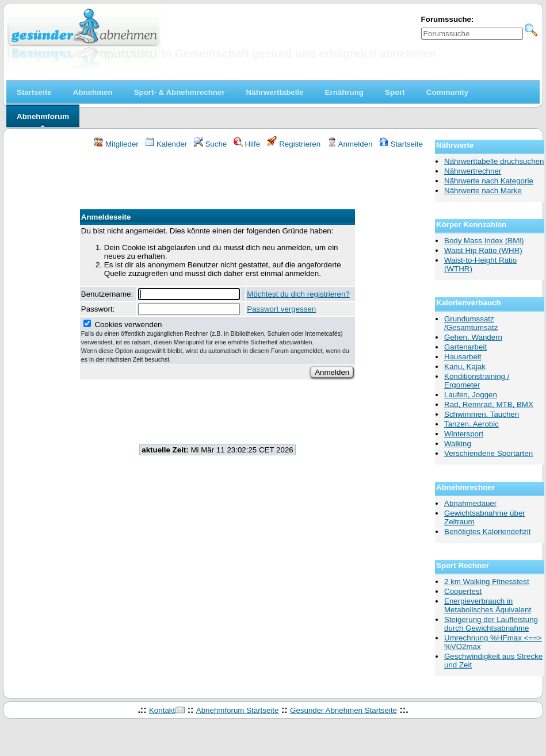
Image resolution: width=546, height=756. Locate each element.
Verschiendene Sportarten (488, 453)
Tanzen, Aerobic (471, 424)
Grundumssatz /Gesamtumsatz (471, 323)
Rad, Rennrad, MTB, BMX (489, 404)
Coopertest (463, 591)
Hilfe (247, 144)
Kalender (166, 144)
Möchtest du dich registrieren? (298, 294)
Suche (211, 144)
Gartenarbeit (465, 347)
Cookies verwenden (215, 341)
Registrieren (294, 144)
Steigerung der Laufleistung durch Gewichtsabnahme (491, 624)
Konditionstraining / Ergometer (477, 381)
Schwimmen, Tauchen (482, 414)
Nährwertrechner (473, 171)
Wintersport (464, 434)
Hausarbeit (463, 357)
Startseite (401, 144)
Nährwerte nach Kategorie (489, 181)
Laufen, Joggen (471, 395)
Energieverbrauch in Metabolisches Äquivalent (488, 605)
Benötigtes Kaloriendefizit (487, 531)
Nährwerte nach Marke (483, 191)
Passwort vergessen (281, 309)
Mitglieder (116, 144)
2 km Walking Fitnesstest (487, 582)
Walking (458, 444)
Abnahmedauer (470, 503)
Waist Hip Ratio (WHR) (483, 250)
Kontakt (162, 710)
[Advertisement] (217, 181)
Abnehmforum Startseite (238, 710)
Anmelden (350, 144)
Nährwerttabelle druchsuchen (494, 161)
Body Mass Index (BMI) (484, 241)
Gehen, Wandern (473, 337)
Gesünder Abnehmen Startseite (343, 710)
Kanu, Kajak (465, 367)
